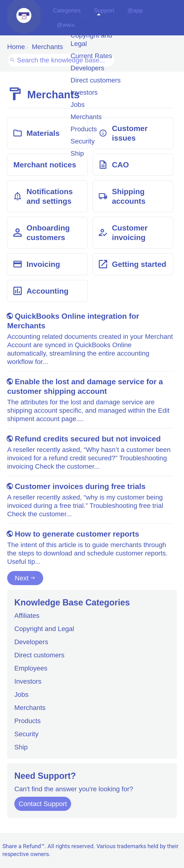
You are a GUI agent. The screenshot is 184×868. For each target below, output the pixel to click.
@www (164, 18)
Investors (28, 682)
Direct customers (39, 656)
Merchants (30, 708)
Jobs (21, 695)
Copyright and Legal (44, 629)
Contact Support (43, 804)
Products (28, 721)
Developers (31, 642)
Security (26, 734)
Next (22, 579)
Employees (31, 669)
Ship (21, 748)
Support (109, 18)
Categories (73, 18)
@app (137, 18)
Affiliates (27, 616)
